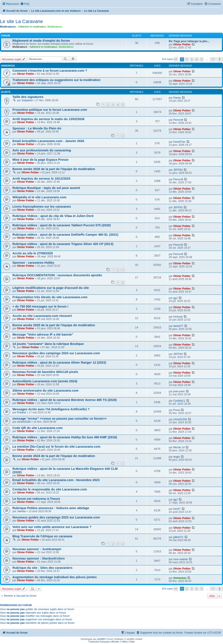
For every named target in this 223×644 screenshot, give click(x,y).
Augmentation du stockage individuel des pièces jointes (55, 577)
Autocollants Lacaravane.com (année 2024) (45, 381)
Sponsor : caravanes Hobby (33, 263)
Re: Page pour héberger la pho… (189, 41)
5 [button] (202, 59)
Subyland (27, 100)
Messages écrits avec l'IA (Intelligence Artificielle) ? (51, 409)
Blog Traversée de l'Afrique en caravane (42, 536)
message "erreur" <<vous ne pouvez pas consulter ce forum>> (59, 419)
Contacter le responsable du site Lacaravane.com (50, 489)
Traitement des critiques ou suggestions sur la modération (56, 80)
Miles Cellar (128, 642)
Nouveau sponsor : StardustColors (39, 558)
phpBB (101, 639)
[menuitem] (25, 4)
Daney (177, 98)
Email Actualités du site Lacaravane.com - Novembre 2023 (56, 480)
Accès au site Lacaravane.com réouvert (42, 316)
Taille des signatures (28, 97)
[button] (176, 59)
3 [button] (192, 59)
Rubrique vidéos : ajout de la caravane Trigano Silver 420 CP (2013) (63, 244)
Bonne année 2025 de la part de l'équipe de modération (54, 325)
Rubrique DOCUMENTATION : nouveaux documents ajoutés (57, 275)
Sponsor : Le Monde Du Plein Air (37, 128)
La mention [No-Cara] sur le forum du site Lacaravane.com (56, 447)
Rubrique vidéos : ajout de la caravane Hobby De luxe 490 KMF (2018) (65, 437)
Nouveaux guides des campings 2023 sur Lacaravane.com (56, 517)
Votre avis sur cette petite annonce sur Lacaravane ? (52, 527)
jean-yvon (179, 391)
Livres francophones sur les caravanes (42, 207)
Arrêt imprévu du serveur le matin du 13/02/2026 (48, 119)
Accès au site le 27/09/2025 (33, 253)
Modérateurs (55, 27)
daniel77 (178, 326)
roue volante (181, 559)
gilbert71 (178, 537)
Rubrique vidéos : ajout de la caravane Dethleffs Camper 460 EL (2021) (65, 235)
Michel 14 (179, 447)
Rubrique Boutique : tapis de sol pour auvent (46, 188)
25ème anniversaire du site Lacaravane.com (45, 391)
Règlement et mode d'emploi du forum (41, 41)
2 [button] (187, 59)
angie (177, 457)
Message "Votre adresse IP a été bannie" (43, 334)
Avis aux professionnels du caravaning (42, 150)
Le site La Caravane (21, 21)
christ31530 (24, 422)
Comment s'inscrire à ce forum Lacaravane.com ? (50, 71)
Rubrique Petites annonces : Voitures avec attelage (51, 508)
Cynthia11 (179, 401)
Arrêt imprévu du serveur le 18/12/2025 (41, 179)
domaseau (180, 578)
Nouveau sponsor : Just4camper (37, 549)
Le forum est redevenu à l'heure (36, 499)
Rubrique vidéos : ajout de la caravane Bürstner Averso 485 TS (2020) (65, 400)
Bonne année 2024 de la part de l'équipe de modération (54, 456)
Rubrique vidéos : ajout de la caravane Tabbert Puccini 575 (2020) (62, 225)
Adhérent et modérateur (32, 27)
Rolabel (21, 412)
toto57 (177, 509)
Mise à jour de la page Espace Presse (40, 160)
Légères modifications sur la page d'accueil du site (51, 288)
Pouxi (177, 410)
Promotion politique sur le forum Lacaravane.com (50, 110)
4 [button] (197, 59)
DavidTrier (179, 142)
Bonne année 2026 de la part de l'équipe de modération (54, 169)
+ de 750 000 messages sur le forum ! (40, 306)
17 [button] (213, 59)
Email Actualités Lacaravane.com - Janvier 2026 (48, 141)
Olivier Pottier (182, 45)
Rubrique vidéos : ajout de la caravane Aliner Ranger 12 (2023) (59, 363)
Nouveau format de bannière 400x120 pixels (45, 372)
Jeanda (21, 511)
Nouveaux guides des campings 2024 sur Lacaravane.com (56, 353)
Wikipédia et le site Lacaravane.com (39, 197)
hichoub (178, 317)
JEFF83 (178, 170)
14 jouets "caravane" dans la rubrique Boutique (48, 344)
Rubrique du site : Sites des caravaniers (42, 568)
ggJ (176, 298)
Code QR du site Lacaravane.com (38, 428)
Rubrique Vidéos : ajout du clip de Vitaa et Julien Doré (53, 216)
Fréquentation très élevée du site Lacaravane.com (50, 297)
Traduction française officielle (104, 642)
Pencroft (178, 120)
